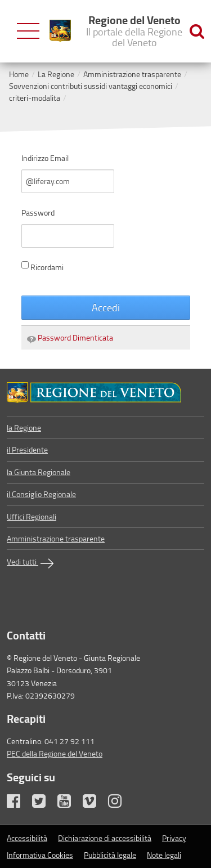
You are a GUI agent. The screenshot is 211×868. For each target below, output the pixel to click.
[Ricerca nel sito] (197, 31)
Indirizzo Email (45, 158)
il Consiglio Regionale (41, 494)
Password (38, 212)
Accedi (106, 307)
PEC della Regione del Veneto (55, 753)
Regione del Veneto (134, 30)
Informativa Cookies (40, 855)
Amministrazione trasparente (132, 74)
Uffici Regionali (32, 516)
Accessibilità (27, 838)
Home (19, 74)
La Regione (56, 74)
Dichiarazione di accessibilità (105, 838)
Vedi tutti (32, 563)
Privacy (174, 838)
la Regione (24, 428)
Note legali (164, 855)
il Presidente (27, 449)
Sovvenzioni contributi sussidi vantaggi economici (91, 86)
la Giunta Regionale (39, 472)
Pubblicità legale (110, 855)
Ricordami (42, 267)
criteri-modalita (35, 98)
